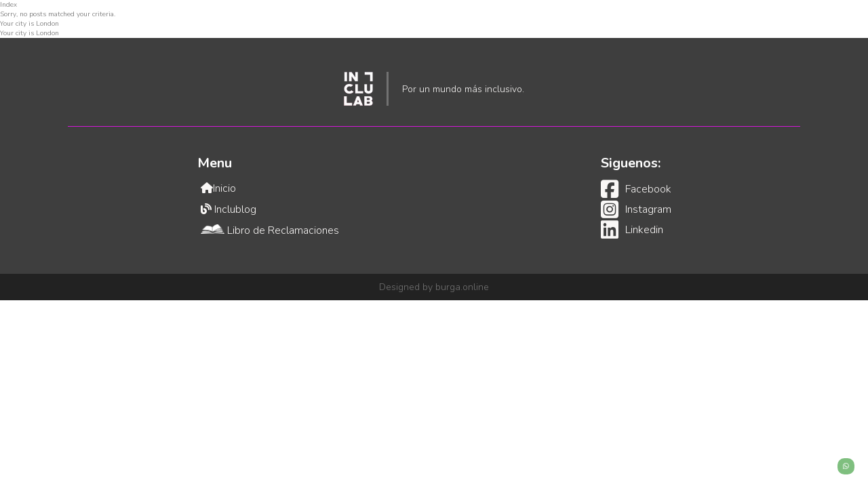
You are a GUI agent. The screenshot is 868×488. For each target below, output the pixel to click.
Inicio (218, 188)
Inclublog (229, 209)
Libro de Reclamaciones (270, 230)
